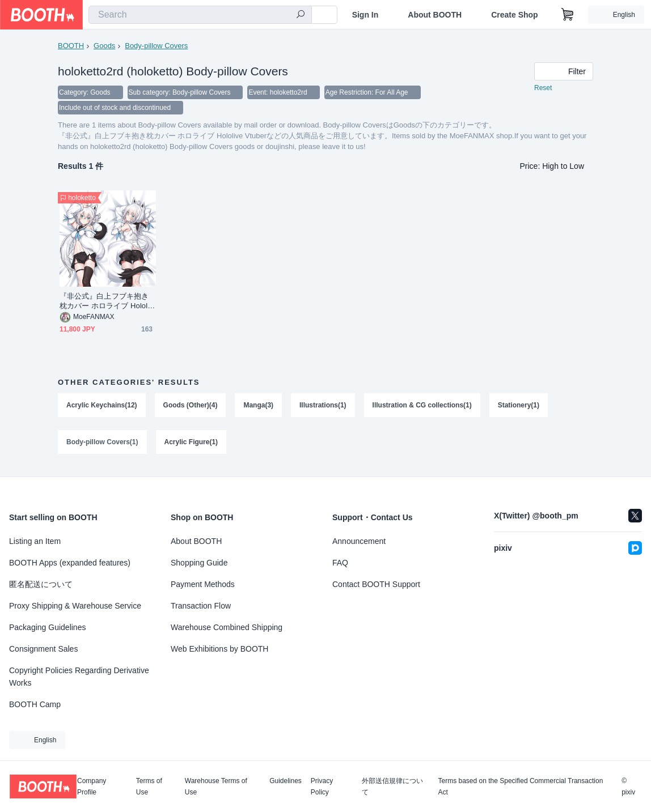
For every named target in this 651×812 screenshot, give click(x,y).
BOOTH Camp (35, 704)
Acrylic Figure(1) (191, 444)
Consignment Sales (43, 649)
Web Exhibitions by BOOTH (219, 649)
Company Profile (92, 787)
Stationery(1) (519, 406)
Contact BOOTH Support (376, 584)
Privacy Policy (322, 787)
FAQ (340, 563)
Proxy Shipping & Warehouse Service (75, 606)
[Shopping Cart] (568, 15)
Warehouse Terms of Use (216, 787)
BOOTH (71, 46)
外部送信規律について (392, 787)
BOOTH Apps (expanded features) (70, 563)
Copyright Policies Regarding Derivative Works (79, 677)
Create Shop (514, 15)
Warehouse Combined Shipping (227, 627)
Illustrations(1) (323, 406)
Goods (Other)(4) (191, 406)
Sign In (365, 15)
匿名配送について (41, 584)
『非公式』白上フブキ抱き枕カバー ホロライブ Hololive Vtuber (106, 302)
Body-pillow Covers (156, 46)
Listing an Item (35, 541)
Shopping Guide (199, 563)
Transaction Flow (201, 606)
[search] (301, 15)
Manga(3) (259, 406)
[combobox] (200, 15)
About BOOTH (435, 15)
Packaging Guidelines (47, 627)
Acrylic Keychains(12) (102, 406)
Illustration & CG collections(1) (422, 406)
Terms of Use (149, 787)
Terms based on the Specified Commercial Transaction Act (521, 787)
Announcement (359, 541)
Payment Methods (203, 584)
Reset (543, 88)
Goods (104, 46)
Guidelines (286, 781)
